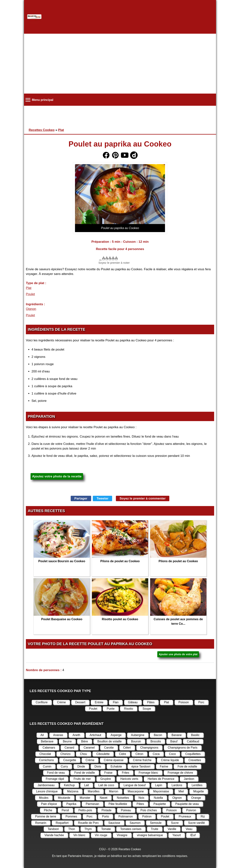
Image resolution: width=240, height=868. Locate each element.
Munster (85, 798)
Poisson (184, 702)
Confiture (42, 702)
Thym (88, 829)
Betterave (47, 741)
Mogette (199, 791)
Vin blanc (79, 835)
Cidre (123, 754)
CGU (102, 849)
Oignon (31, 309)
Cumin (47, 766)
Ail (42, 735)
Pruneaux (185, 816)
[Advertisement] (120, 64)
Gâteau (133, 702)
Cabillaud (193, 741)
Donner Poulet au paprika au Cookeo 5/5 (116, 258)
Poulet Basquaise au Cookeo (62, 619)
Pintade (106, 810)
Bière (84, 741)
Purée (111, 709)
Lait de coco (106, 785)
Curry (64, 766)
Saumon (135, 823)
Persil (65, 810)
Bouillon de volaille (109, 741)
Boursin (136, 741)
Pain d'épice (49, 804)
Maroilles (94, 791)
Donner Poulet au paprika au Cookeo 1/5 (103, 258)
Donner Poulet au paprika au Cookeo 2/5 (106, 258)
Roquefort (62, 823)
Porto (105, 816)
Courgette (70, 760)
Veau (189, 829)
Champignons (149, 748)
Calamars (49, 748)
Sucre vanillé (196, 823)
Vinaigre (122, 835)
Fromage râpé (55, 779)
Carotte (109, 748)
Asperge (116, 735)
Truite (155, 829)
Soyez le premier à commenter (143, 498)
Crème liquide (170, 760)
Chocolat (45, 754)
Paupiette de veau (187, 804)
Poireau (126, 810)
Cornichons (46, 760)
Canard (69, 748)
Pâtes (151, 702)
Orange (196, 798)
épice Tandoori (141, 766)
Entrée (99, 702)
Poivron (191, 810)
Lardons (177, 785)
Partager (81, 498)
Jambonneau (46, 785)
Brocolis (156, 741)
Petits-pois (85, 810)
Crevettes (195, 760)
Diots (98, 766)
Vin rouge (101, 835)
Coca (156, 754)
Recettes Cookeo (42, 130)
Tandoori (53, 829)
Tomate (106, 829)
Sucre (175, 823)
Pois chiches (149, 810)
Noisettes (123, 798)
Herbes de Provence (161, 779)
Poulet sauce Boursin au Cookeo (62, 561)
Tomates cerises (131, 829)
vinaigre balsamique (150, 835)
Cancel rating (100, 258)
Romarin (41, 823)
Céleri (127, 748)
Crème (61, 702)
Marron (114, 791)
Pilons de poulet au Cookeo (120, 561)
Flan (116, 702)
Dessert (80, 702)
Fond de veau (56, 773)
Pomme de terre (46, 816)
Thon (72, 829)
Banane (177, 735)
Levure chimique (47, 791)
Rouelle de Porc (88, 823)
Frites (126, 773)
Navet (104, 798)
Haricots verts (129, 779)
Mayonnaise (161, 791)
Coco (172, 754)
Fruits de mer (82, 779)
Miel (181, 791)
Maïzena (73, 791)
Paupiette (160, 804)
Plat (61, 130)
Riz (203, 816)
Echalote (116, 766)
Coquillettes (193, 754)
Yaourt (177, 835)
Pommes (71, 816)
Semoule (156, 823)
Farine (164, 766)
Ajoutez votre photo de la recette (57, 476)
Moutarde (64, 798)
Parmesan (92, 804)
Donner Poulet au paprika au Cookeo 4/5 (113, 258)
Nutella (158, 798)
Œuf (193, 835)
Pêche (48, 810)
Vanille (172, 829)
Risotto (129, 709)
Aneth (76, 735)
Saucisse (114, 823)
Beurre (67, 741)
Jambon (189, 779)
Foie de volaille (187, 766)
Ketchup (69, 785)
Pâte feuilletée (118, 804)
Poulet (30, 294)
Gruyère (106, 779)
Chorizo (65, 754)
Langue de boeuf (135, 785)
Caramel (89, 748)
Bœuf (174, 741)
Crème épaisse (114, 760)
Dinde (81, 766)
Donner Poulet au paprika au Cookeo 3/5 (110, 258)
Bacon (158, 735)
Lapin (159, 785)
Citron (139, 754)
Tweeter (102, 498)
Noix (141, 798)
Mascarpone (136, 791)
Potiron (147, 816)
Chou (83, 754)
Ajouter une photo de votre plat (178, 654)
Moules (44, 798)
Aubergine (138, 735)
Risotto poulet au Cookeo (120, 619)
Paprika (71, 804)
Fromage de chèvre (180, 773)
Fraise (108, 773)
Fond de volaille (84, 773)
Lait (87, 785)
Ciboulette (103, 754)
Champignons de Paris (183, 748)
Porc (201, 702)
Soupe (147, 709)
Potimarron (126, 816)
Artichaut (95, 735)
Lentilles (197, 785)
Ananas (58, 735)
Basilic (195, 735)
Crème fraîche (142, 760)
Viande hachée (54, 835)
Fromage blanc (148, 773)
